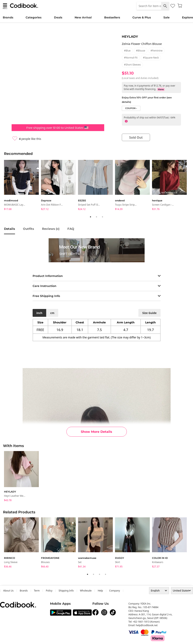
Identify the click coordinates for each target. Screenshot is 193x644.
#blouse (141, 51)
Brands (8, 17)
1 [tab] (91, 217)
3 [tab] (103, 217)
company (115, 591)
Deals (58, 17)
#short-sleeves (132, 65)
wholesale (86, 591)
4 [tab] (106, 574)
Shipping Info (66, 591)
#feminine (157, 51)
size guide (149, 313)
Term (37, 591)
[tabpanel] (22, 186)
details (9, 229)
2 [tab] (97, 217)
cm (52, 313)
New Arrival (83, 17)
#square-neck (151, 58)
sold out (136, 137)
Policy (49, 591)
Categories (33, 17)
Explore (187, 17)
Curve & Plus (142, 17)
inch (39, 313)
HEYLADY (130, 37)
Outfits (28, 229)
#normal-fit (131, 58)
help (100, 591)
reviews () (51, 229)
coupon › (131, 108)
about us (8, 591)
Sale (166, 17)
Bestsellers (112, 17)
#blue (127, 51)
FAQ (71, 229)
